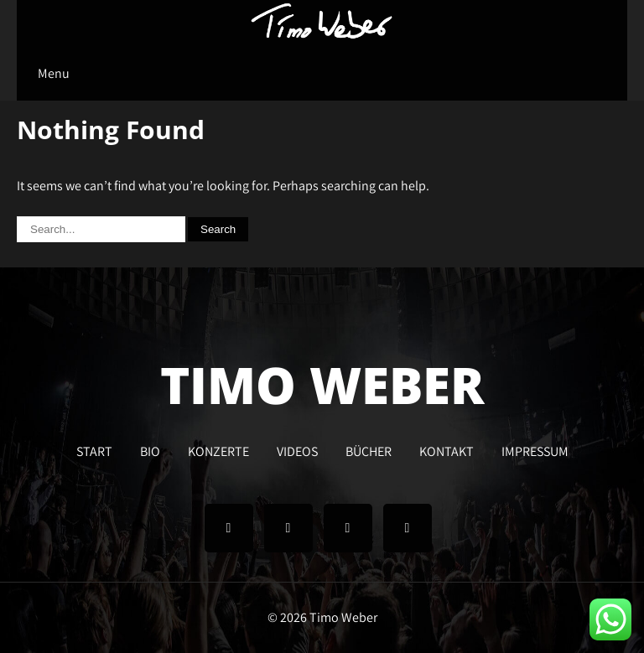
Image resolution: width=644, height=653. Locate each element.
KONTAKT (447, 449)
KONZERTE (218, 449)
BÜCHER (369, 449)
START (94, 449)
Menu (54, 73)
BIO (150, 449)
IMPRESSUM (535, 449)
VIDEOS (297, 449)
